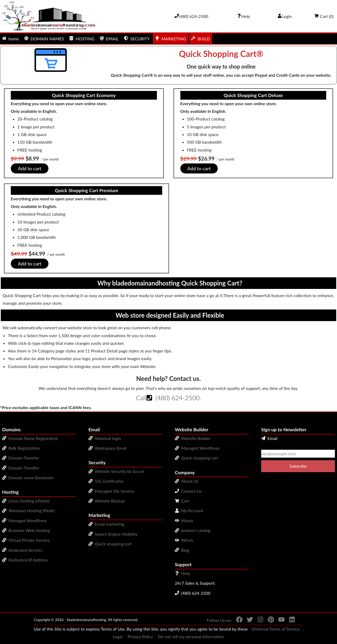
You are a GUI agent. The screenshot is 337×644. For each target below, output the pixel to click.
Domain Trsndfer (24, 468)
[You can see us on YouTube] (279, 621)
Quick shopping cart (113, 544)
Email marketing (110, 524)
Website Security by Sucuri (119, 471)
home (11, 39)
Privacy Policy (140, 636)
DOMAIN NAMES (44, 39)
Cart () (324, 16)
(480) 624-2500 (178, 398)
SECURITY (137, 39)
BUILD (200, 39)
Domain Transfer (24, 458)
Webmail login (108, 438)
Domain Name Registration (33, 438)
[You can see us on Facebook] (237, 621)
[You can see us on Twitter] (248, 621)
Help (185, 573)
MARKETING (170, 39)
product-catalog (196, 530)
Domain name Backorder (31, 478)
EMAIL (109, 39)
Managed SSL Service (114, 491)
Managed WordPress (28, 520)
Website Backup (110, 501)
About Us (190, 481)
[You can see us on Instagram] (258, 621)
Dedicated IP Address (28, 560)
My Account (192, 510)
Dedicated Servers (25, 550)
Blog (185, 550)
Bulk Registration (24, 448)
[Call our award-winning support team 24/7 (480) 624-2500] (244, 16)
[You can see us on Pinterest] (269, 621)
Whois (187, 520)
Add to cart (30, 168)
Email (269, 438)
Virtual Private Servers (29, 540)
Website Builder (196, 438)
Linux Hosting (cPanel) (29, 501)
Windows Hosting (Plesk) (31, 510)
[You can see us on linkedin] (290, 621)
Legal (118, 636)
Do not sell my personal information (191, 636)
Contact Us (191, 491)
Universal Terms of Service (275, 629)
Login (285, 16)
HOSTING (82, 39)
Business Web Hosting (29, 530)
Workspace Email (111, 448)
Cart (185, 501)
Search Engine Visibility (116, 534)
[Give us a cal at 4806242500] (191, 16)
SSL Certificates (109, 481)
